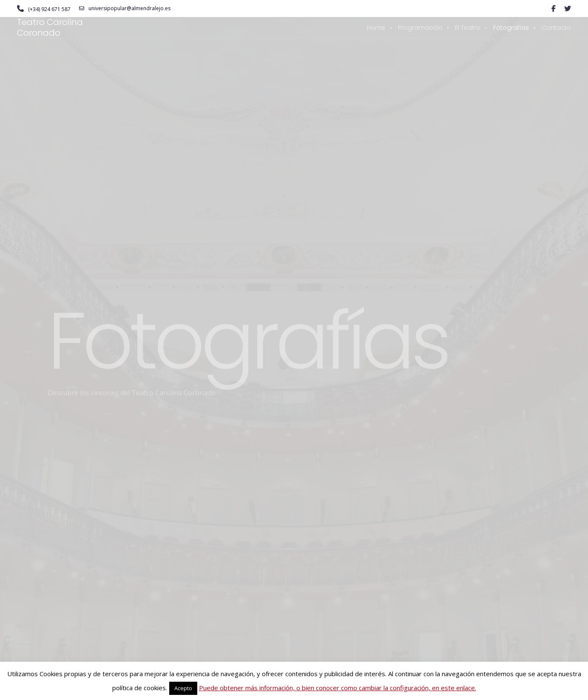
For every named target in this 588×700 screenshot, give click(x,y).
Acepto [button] (183, 688)
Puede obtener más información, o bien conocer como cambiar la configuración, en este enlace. (338, 688)
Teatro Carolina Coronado (50, 27)
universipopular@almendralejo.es (125, 9)
